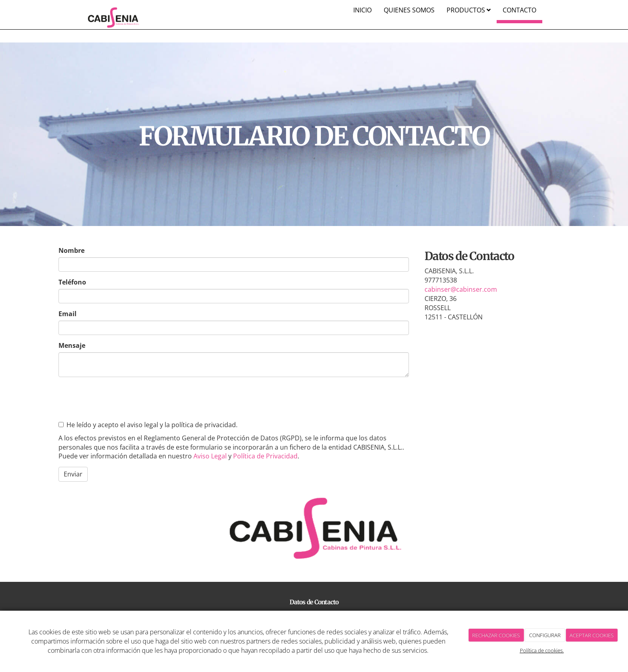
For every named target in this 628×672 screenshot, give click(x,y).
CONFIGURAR (545, 635)
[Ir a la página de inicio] (113, 10)
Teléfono (72, 282)
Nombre (71, 250)
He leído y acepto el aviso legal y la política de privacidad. (148, 425)
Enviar (73, 474)
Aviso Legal (210, 456)
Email (67, 314)
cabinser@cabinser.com (461, 289)
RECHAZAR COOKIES (496, 635)
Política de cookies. (542, 650)
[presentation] (119, 399)
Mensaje (72, 345)
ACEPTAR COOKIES (592, 635)
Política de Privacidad (265, 456)
